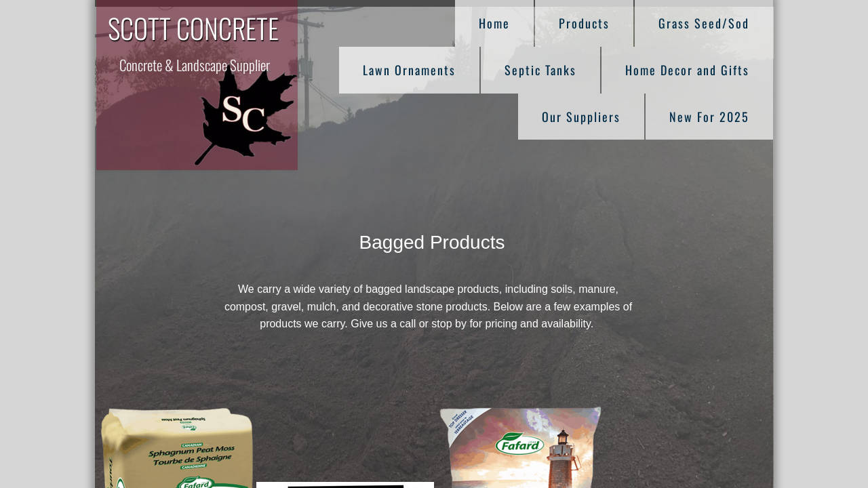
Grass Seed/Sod (704, 23)
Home (494, 23)
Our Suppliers (581, 117)
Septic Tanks (540, 70)
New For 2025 (709, 117)
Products (584, 23)
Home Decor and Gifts (687, 70)
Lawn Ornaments (409, 70)
